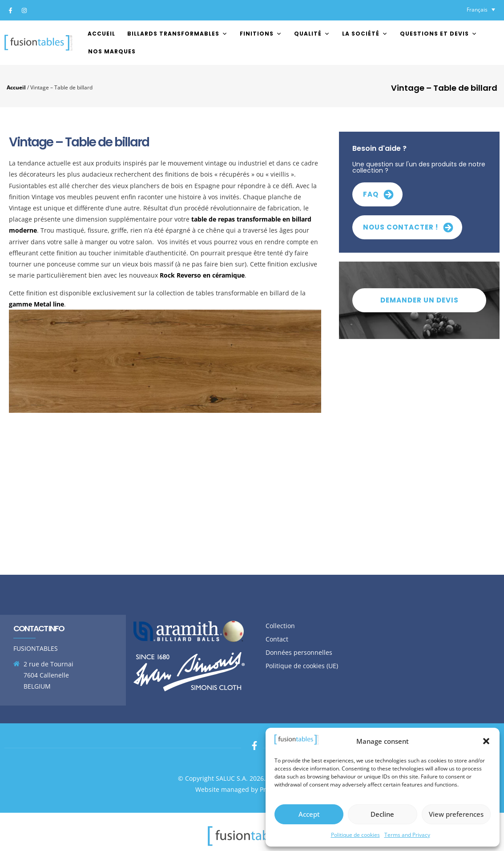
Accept (309, 814)
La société (365, 34)
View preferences (456, 814)
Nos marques (112, 51)
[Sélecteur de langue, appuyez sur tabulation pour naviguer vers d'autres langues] (481, 10)
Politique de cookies (355, 835)
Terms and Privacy (407, 835)
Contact (277, 639)
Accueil (101, 34)
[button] (486, 741)
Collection (280, 626)
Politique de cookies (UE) (302, 666)
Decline (382, 814)
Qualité (312, 34)
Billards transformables (177, 34)
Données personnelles (299, 652)
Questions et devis (439, 34)
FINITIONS (261, 34)
